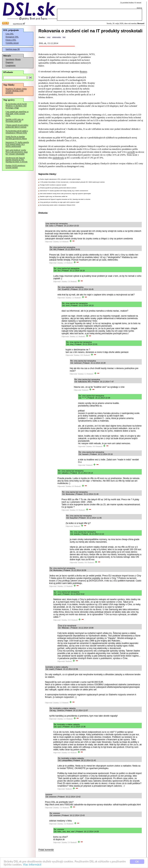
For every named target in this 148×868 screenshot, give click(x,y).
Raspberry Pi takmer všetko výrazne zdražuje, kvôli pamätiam (16, 91)
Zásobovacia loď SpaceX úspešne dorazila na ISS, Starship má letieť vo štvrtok (17, 160)
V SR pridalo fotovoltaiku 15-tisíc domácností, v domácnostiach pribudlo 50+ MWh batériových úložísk (72, 182)
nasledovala (58, 158)
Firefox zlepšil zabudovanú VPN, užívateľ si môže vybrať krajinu (60, 179)
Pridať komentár (46, 850)
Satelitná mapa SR (13, 49)
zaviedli (131, 152)
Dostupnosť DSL (12, 37)
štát (64, 37)
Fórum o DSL (11, 40)
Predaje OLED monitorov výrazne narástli (15, 166)
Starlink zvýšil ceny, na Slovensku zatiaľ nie (14, 120)
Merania (18, 59)
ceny (49, 37)
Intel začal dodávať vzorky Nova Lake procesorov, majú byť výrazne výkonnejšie (17, 152)
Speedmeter (10, 59)
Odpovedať (49, 242)
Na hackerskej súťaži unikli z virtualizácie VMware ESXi (17, 132)
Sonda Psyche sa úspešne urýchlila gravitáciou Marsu (16, 137)
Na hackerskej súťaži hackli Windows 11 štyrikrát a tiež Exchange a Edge (16, 106)
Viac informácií (32, 865)
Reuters (84, 71)
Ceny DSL (10, 34)
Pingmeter (10, 62)
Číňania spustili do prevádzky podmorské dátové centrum (17, 126)
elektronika (57, 37)
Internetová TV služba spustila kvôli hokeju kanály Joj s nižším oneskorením (17, 144)
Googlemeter (11, 65)
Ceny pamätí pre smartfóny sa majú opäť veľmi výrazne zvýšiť (17, 113)
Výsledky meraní (12, 43)
